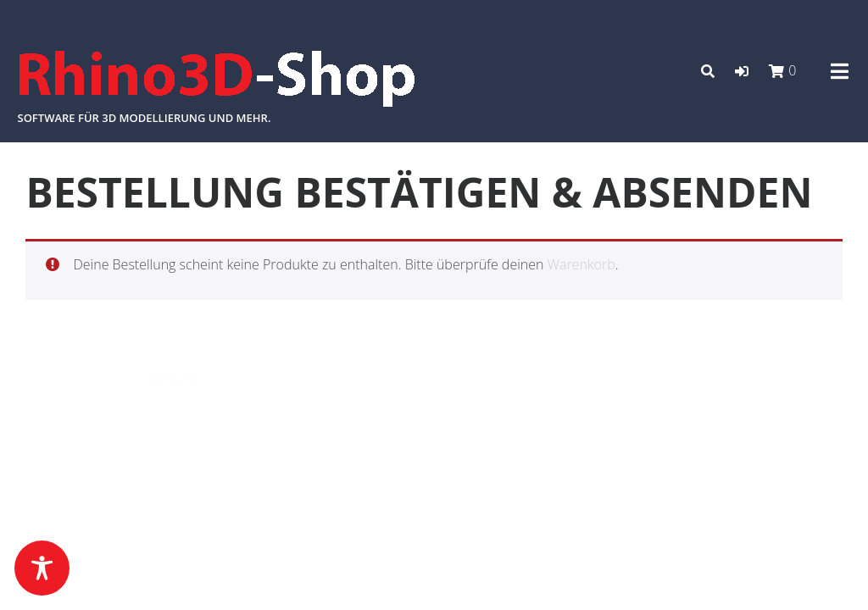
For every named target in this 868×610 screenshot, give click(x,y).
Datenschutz (809, 381)
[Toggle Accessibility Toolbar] (42, 568)
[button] (742, 71)
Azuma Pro (236, 380)
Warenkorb (581, 264)
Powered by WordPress (88, 380)
